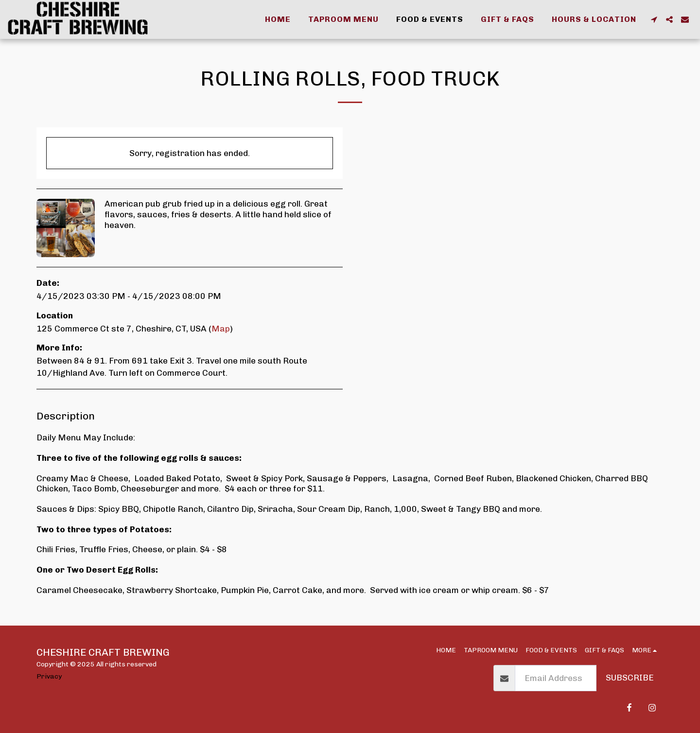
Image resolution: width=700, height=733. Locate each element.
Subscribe (630, 678)
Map (221, 329)
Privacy (49, 676)
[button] (654, 19)
